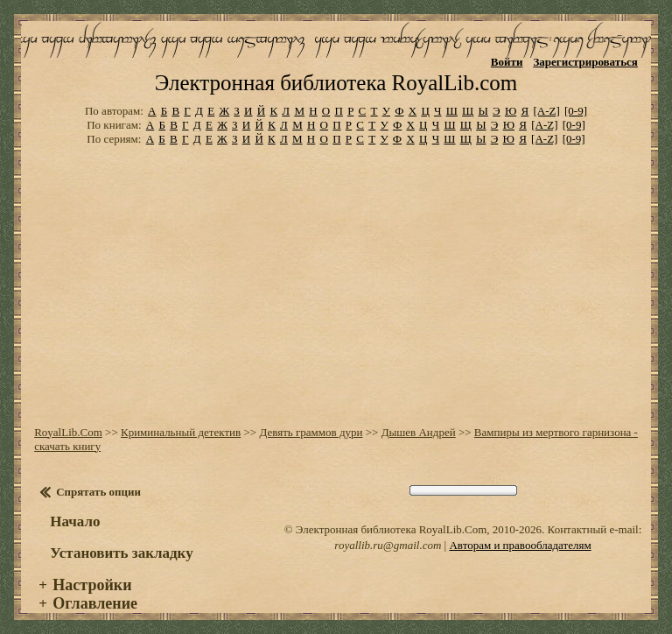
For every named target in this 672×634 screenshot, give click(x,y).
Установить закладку (122, 553)
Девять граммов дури (311, 432)
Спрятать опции (98, 492)
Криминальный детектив (181, 432)
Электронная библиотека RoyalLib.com (336, 83)
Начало (75, 521)
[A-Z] (546, 111)
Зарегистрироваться (585, 62)
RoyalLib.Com (68, 432)
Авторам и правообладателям (520, 545)
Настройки (92, 585)
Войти (507, 62)
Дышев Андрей (419, 432)
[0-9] (576, 111)
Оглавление (95, 603)
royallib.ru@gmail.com (388, 545)
